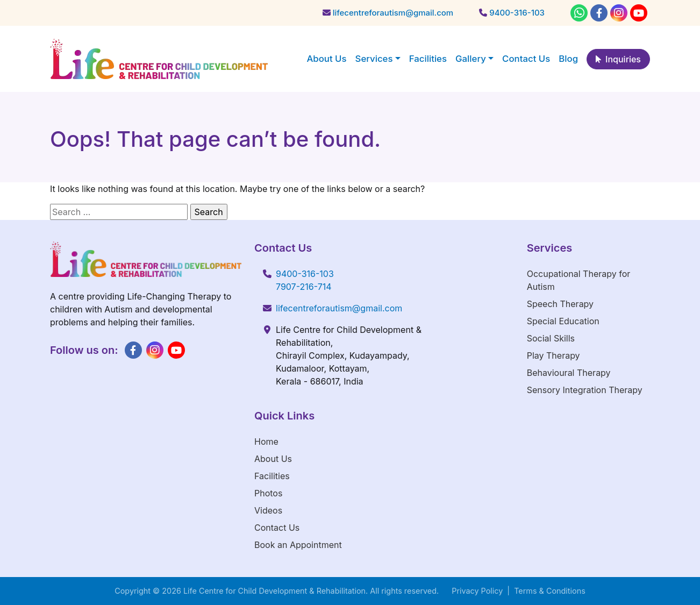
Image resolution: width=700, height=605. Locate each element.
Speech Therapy (560, 304)
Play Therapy (553, 355)
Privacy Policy (477, 591)
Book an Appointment (298, 545)
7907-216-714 (304, 287)
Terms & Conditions (550, 591)
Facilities (272, 476)
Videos (268, 510)
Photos (268, 493)
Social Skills (551, 338)
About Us (273, 459)
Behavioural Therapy (569, 373)
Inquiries (618, 59)
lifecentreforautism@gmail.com (339, 308)
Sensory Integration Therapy (585, 390)
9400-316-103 (305, 274)
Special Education (563, 321)
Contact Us (277, 528)
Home (266, 442)
